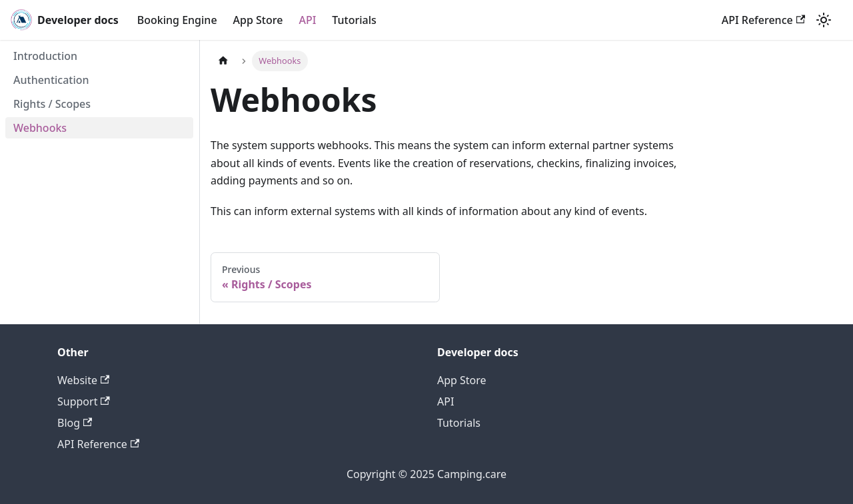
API (307, 20)
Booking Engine (177, 20)
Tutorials (354, 20)
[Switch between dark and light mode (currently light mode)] (824, 20)
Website (83, 380)
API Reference (763, 20)
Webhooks (40, 128)
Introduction (45, 56)
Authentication (51, 80)
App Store (258, 20)
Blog (75, 423)
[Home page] (223, 61)
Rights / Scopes (52, 104)
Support (84, 401)
